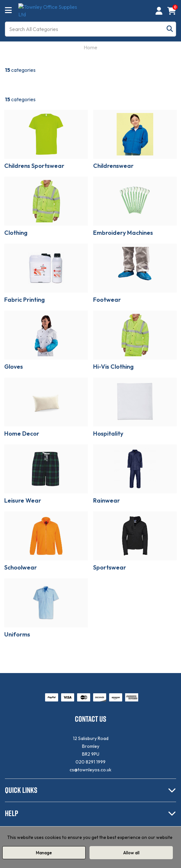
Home (90, 47)
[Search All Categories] (90, 29)
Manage (44, 853)
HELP (12, 813)
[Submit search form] (170, 29)
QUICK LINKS (21, 790)
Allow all (131, 853)
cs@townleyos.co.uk (90, 770)
